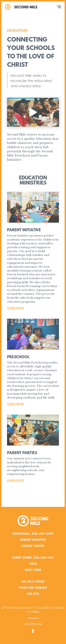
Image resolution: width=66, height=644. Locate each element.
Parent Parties (33, 546)
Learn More (15, 309)
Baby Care (33, 570)
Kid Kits (33, 594)
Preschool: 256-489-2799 (33, 534)
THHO (33, 564)
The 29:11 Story (33, 582)
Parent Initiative (33, 540)
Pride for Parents (33, 588)
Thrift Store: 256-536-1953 (33, 558)
